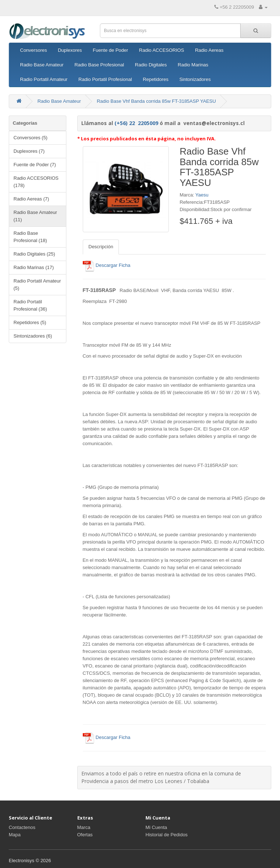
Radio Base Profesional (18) (30, 237)
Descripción (101, 247)
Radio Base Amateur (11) (35, 216)
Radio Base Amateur (42, 65)
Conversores (34, 50)
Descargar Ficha (107, 265)
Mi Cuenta (156, 827)
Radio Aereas (209, 50)
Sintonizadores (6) (33, 336)
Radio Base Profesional (99, 65)
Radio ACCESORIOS (162, 50)
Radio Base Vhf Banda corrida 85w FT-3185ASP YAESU (156, 101)
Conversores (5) (30, 138)
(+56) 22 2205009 (136, 123)
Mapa (15, 835)
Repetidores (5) (30, 322)
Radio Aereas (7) (31, 199)
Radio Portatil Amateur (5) (37, 285)
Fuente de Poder (110, 50)
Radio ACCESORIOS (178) (36, 182)
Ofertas (85, 835)
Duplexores (70, 50)
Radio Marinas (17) (34, 267)
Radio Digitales (151, 65)
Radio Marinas (193, 65)
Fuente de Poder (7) (35, 165)
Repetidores (156, 79)
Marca (84, 827)
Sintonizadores (195, 79)
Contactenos (22, 827)
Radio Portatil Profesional (105, 79)
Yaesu (202, 195)
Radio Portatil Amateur (44, 79)
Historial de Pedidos (167, 835)
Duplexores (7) (29, 151)
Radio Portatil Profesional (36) (30, 305)
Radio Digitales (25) (34, 254)
